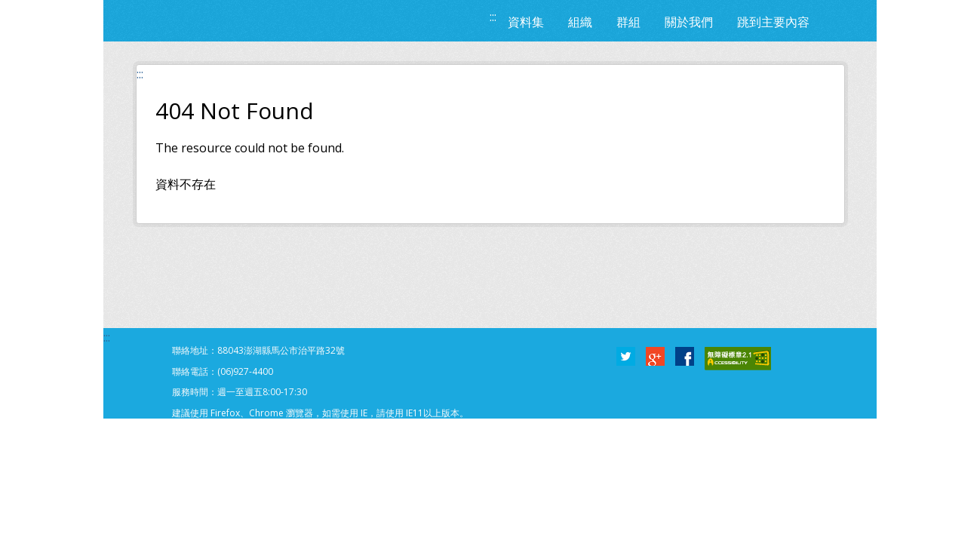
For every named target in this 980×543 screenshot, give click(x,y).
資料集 (526, 22)
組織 (580, 22)
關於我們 (689, 22)
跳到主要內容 (773, 22)
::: (493, 17)
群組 (628, 22)
